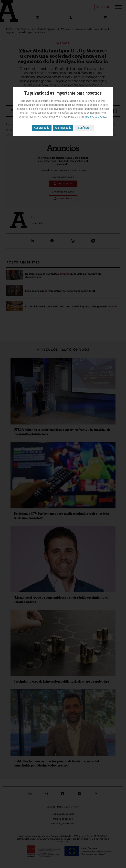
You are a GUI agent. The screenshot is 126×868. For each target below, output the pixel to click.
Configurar (84, 128)
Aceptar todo (42, 128)
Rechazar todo (63, 128)
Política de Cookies (96, 117)
